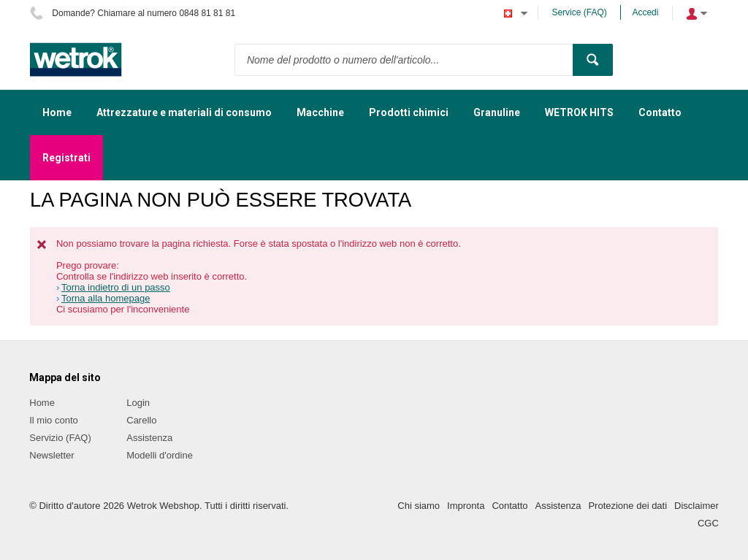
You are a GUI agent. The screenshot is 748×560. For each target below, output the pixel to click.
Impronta (466, 506)
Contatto (510, 506)
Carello (141, 420)
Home (42, 403)
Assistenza (149, 438)
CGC (708, 523)
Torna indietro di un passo (116, 287)
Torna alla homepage (106, 298)
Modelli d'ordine (160, 455)
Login (138, 403)
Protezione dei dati (627, 506)
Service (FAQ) (579, 12)
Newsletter (51, 455)
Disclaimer (697, 506)
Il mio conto (53, 420)
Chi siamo (419, 506)
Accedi (645, 12)
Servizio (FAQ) (60, 438)
